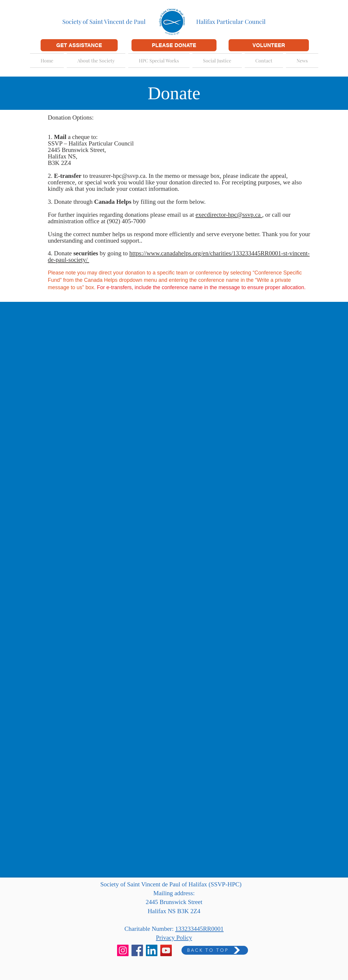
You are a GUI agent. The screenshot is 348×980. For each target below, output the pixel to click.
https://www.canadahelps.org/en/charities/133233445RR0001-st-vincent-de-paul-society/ (179, 256)
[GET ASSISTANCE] (79, 45)
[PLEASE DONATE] (174, 45)
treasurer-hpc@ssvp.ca (118, 176)
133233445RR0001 (200, 929)
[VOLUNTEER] (269, 45)
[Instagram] (123, 950)
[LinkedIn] (152, 950)
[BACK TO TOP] (215, 950)
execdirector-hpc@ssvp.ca (229, 215)
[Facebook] (137, 950)
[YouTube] (166, 950)
